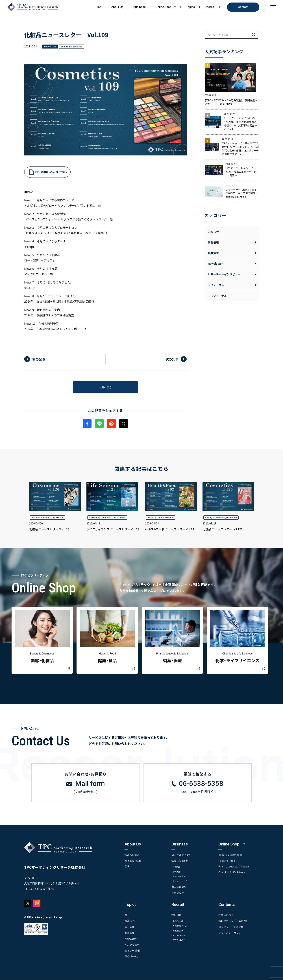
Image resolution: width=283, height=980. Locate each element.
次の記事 (172, 359)
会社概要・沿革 (133, 861)
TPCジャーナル (217, 296)
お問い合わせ (226, 916)
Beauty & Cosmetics (42, 519)
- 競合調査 (177, 872)
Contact (243, 7)
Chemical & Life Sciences (113, 519)
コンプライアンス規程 (231, 928)
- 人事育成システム (182, 927)
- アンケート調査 (180, 877)
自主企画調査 (179, 888)
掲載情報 (130, 933)
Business (140, 7)
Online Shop (167, 7)
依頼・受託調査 (180, 861)
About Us (117, 7)
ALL (127, 916)
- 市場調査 (177, 867)
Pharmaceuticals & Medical (235, 867)
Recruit (210, 7)
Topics (190, 7)
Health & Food (155, 519)
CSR (127, 867)
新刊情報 (130, 928)
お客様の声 (178, 894)
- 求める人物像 (179, 922)
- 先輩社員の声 (179, 932)
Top (99, 7)
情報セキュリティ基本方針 (233, 922)
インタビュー (132, 945)
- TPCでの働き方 (180, 941)
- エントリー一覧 (180, 936)
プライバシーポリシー (231, 933)
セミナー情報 (132, 951)
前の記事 (39, 359)
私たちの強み (132, 856)
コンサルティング (181, 856)
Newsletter (58, 519)
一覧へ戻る (105, 388)
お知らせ (213, 232)
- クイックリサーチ (182, 882)
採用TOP (177, 916)
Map (75, 884)
